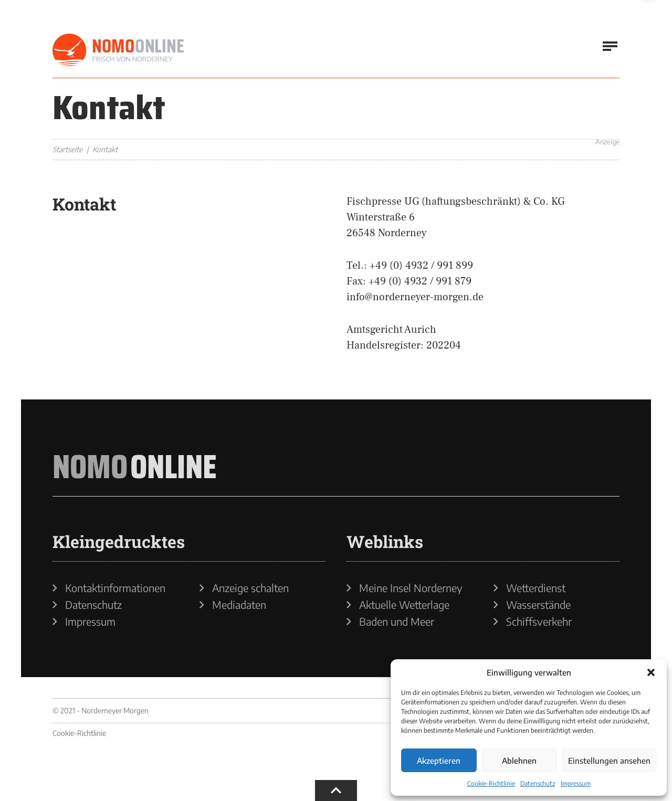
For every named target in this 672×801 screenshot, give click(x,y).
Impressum (576, 783)
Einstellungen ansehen (609, 761)
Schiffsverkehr (539, 621)
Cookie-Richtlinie (491, 783)
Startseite (67, 149)
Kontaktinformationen (115, 588)
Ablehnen (519, 761)
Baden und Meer (397, 621)
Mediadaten (239, 605)
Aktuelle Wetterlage (404, 605)
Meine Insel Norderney (411, 588)
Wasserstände (538, 605)
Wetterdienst (536, 588)
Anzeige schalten (250, 588)
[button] (651, 672)
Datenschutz (538, 783)
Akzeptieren (439, 761)
